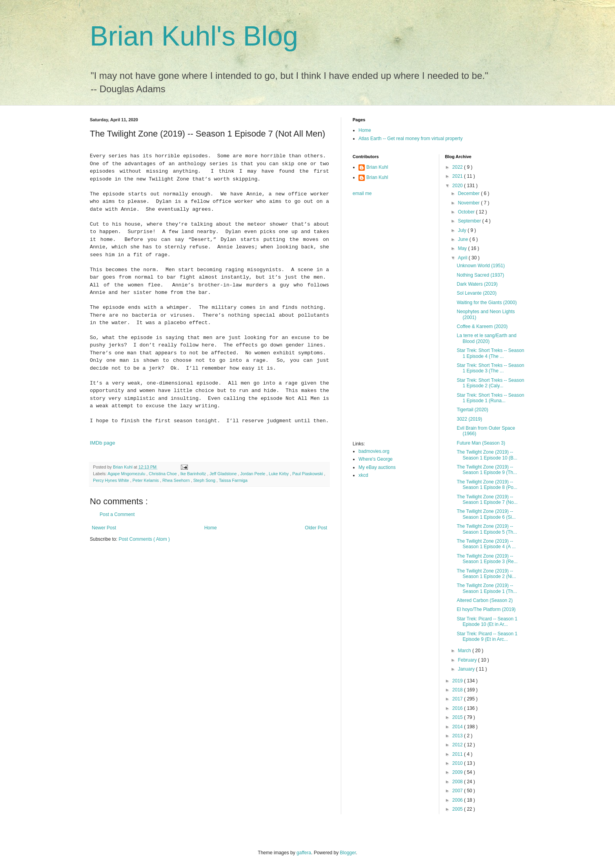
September (470, 221)
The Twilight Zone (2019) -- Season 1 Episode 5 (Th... (487, 529)
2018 (458, 690)
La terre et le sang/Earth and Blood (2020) (486, 338)
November (469, 203)
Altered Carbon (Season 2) (485, 600)
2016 (458, 708)
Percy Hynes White (112, 480)
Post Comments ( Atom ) (144, 539)
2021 (458, 176)
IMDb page (103, 443)
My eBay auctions (377, 467)
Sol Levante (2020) (476, 293)
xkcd (363, 475)
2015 (458, 717)
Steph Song (205, 480)
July (463, 230)
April (463, 258)
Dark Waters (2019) (477, 284)
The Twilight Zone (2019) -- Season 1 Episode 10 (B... (487, 455)
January (467, 669)
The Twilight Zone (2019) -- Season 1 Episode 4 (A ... (486, 544)
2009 (458, 772)
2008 (458, 782)
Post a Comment (117, 514)
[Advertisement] (384, 321)
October (467, 212)
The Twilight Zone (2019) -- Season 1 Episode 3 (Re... (487, 559)
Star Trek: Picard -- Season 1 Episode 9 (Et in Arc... (487, 636)
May (463, 248)
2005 (458, 809)
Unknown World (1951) (481, 266)
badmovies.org (374, 451)
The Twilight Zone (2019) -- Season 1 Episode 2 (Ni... (486, 574)
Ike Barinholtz (194, 474)
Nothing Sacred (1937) (480, 275)
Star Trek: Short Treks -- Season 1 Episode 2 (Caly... (490, 383)
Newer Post (104, 528)
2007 (458, 791)
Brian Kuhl (377, 167)
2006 (458, 800)
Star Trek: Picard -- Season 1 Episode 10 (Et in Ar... (487, 622)
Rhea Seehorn (177, 480)
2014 (458, 727)
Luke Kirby (279, 474)
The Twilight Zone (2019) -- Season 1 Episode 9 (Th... (487, 470)
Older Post (316, 528)
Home (211, 528)
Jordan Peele (254, 474)
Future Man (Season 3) (481, 443)
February (468, 660)
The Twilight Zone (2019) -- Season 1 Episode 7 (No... (487, 500)
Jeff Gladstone (224, 474)
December (469, 193)
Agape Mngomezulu (127, 474)
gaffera (304, 853)
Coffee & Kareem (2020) (482, 326)
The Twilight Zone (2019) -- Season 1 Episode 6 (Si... (486, 514)
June (463, 239)
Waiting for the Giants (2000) (487, 303)
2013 (458, 736)
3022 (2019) (469, 419)
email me (362, 193)
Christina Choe (163, 474)
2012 (458, 745)
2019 (458, 681)
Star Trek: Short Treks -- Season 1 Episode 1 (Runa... (490, 398)
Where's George (376, 459)
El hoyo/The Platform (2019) (486, 609)
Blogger (348, 853)
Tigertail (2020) (472, 410)
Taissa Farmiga (233, 480)
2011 (458, 754)
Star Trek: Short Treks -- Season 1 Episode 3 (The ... (490, 368)
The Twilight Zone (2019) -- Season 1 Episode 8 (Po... (487, 485)
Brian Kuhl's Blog (194, 36)
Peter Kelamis (146, 480)
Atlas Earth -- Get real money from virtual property (410, 139)
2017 (458, 699)
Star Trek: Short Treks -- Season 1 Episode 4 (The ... (490, 353)
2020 (458, 186)
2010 (458, 763)
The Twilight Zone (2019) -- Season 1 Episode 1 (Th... (487, 588)
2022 (458, 167)
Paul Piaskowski (308, 474)
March (465, 651)
